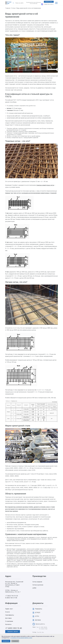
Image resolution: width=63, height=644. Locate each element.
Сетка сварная (37, 582)
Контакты (8, 624)
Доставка (8, 618)
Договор (38, 620)
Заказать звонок (49, 2)
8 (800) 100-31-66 (11, 598)
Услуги (7, 612)
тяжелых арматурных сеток (45, 185)
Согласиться (6, 641)
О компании (9, 621)
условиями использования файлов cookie (21, 638)
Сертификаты (10, 615)
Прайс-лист (9, 609)
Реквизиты (39, 609)
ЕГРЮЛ (38, 613)
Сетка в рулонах (38, 585)
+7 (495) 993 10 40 (14, 628)
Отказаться (15, 641)
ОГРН (37, 616)
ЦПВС (34, 588)
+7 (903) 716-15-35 (48, 4)
